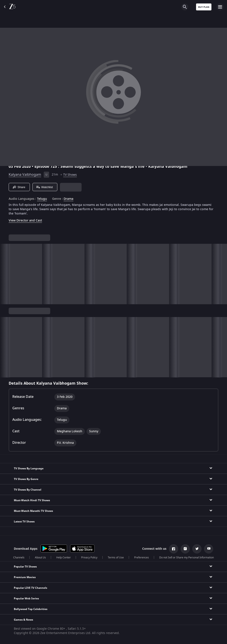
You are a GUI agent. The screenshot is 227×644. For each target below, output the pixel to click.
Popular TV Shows (25, 567)
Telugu (42, 199)
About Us (40, 558)
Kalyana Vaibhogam (25, 175)
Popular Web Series (26, 598)
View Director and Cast (25, 220)
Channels (19, 558)
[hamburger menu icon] (220, 7)
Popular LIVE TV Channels (31, 588)
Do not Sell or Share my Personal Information (187, 558)
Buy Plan (204, 7)
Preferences (142, 558)
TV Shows (70, 175)
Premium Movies (25, 577)
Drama (68, 199)
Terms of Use (116, 558)
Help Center (64, 558)
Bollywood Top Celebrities (31, 609)
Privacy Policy (89, 558)
